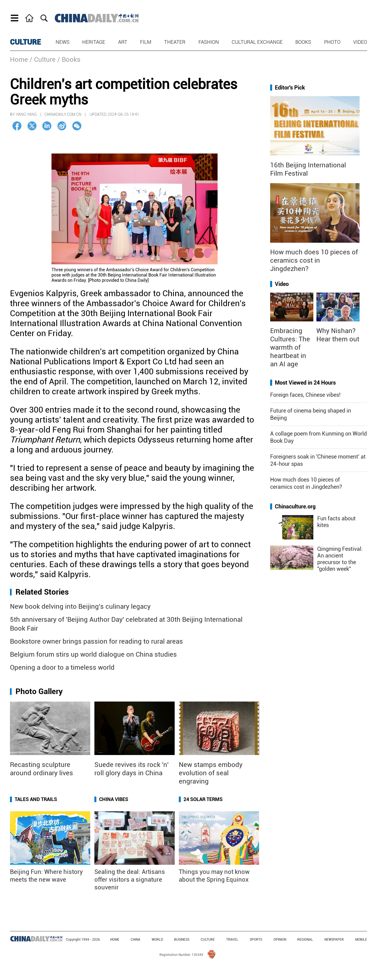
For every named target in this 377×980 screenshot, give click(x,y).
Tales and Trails (36, 799)
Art (123, 42)
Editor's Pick (290, 88)
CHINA (135, 940)
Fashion (209, 42)
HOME (115, 940)
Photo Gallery (39, 691)
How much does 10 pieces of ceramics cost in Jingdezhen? (314, 260)
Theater (175, 42)
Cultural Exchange (257, 42)
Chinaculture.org (295, 506)
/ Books (69, 60)
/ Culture (43, 60)
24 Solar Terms (203, 799)
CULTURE (25, 42)
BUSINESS (182, 940)
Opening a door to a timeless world (62, 667)
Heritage (94, 42)
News (63, 42)
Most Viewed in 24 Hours (305, 383)
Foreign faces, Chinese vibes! (305, 395)
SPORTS (256, 940)
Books (303, 42)
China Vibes (114, 799)
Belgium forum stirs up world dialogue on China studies (93, 654)
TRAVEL (232, 940)
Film (146, 42)
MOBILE (361, 940)
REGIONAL (305, 940)
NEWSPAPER (334, 940)
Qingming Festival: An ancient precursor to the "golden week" (340, 559)
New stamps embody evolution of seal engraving (211, 773)
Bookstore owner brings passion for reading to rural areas (96, 641)
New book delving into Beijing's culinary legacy (80, 607)
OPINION (280, 940)
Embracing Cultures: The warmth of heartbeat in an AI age (290, 347)
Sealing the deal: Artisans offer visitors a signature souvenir (130, 880)
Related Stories (42, 592)
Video (360, 42)
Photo (332, 42)
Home (19, 60)
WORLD (157, 940)
